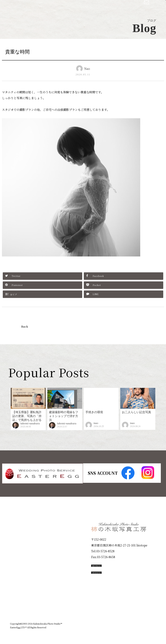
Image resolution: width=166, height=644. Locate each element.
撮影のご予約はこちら (115, 565)
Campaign (21, 569)
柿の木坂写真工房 (29, 6)
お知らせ (127, 606)
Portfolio (19, 557)
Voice (16, 580)
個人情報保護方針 (147, 606)
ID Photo (19, 534)
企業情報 (113, 606)
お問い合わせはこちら (115, 580)
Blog (15, 592)
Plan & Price (23, 522)
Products (19, 545)
